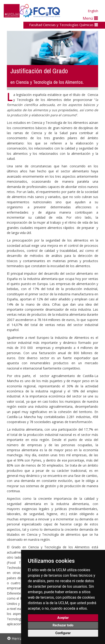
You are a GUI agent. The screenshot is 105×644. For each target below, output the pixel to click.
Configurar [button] (63, 633)
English (93, 11)
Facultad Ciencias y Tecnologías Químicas (64, 25)
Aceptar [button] (63, 618)
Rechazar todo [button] (63, 625)
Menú (90, 18)
